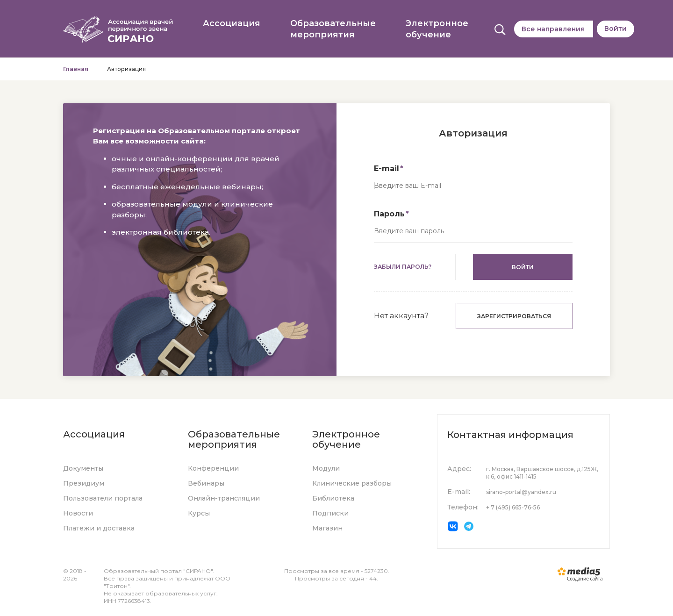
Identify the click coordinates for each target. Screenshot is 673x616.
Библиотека (333, 498)
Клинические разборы (352, 483)
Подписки (330, 513)
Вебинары (206, 483)
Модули (326, 468)
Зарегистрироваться (514, 316)
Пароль (389, 214)
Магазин (327, 528)
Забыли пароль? (403, 267)
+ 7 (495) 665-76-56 (513, 507)
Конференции (213, 468)
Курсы (199, 513)
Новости (78, 513)
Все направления (553, 29)
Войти (616, 29)
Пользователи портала (103, 498)
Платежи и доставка (99, 528)
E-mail (387, 168)
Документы (83, 468)
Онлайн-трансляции (224, 498)
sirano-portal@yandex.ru (521, 492)
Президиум (84, 483)
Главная (76, 69)
